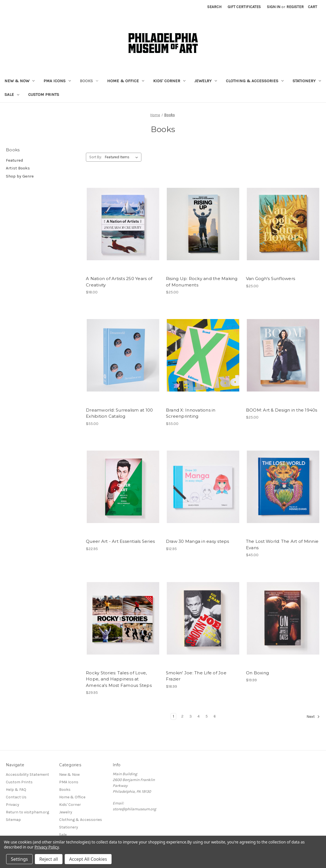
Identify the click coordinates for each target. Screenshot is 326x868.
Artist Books (18, 168)
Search (214, 7)
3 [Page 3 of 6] (191, 716)
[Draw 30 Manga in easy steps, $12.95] (203, 487)
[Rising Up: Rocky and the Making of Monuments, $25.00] (203, 224)
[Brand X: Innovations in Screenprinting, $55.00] (203, 355)
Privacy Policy (47, 847)
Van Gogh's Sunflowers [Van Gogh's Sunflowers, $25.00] (271, 279)
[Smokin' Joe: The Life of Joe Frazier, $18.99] (203, 618)
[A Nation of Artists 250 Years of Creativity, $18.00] (123, 224)
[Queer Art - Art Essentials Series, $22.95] (123, 487)
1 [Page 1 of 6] (173, 716)
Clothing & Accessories (255, 81)
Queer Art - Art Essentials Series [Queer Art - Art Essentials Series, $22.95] (120, 541)
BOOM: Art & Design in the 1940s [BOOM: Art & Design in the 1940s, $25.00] (282, 410)
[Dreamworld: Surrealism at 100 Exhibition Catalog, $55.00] (123, 355)
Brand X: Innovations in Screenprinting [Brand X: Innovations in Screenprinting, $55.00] (191, 413)
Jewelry (206, 81)
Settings (19, 859)
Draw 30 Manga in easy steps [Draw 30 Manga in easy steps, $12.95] (198, 541)
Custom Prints (44, 94)
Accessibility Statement (27, 775)
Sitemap (13, 820)
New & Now (20, 81)
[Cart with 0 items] (312, 7)
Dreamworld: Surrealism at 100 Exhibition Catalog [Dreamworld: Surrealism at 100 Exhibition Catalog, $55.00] (119, 413)
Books (89, 81)
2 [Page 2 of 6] (182, 716)
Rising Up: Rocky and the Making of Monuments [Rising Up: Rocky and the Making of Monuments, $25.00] (202, 282)
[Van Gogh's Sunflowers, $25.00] (283, 224)
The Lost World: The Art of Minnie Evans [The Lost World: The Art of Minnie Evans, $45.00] (282, 544)
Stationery (307, 81)
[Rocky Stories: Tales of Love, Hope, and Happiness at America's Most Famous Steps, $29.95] (123, 618)
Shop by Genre (20, 176)
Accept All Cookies (88, 859)
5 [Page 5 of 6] (207, 716)
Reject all (49, 859)
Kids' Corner (169, 81)
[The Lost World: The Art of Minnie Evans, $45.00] (283, 487)
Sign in (274, 7)
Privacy (13, 805)
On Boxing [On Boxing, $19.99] (257, 673)
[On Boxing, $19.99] (283, 618)
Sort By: (96, 157)
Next (313, 717)
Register (295, 7)
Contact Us (16, 797)
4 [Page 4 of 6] (199, 716)
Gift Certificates (244, 7)
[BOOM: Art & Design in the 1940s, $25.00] (283, 355)
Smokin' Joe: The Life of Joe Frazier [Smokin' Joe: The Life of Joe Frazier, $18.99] (196, 676)
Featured (15, 160)
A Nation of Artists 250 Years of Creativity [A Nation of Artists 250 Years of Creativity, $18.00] (119, 282)
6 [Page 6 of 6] (215, 716)
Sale (12, 94)
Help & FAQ (16, 790)
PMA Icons (57, 81)
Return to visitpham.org (27, 812)
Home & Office (126, 81)
